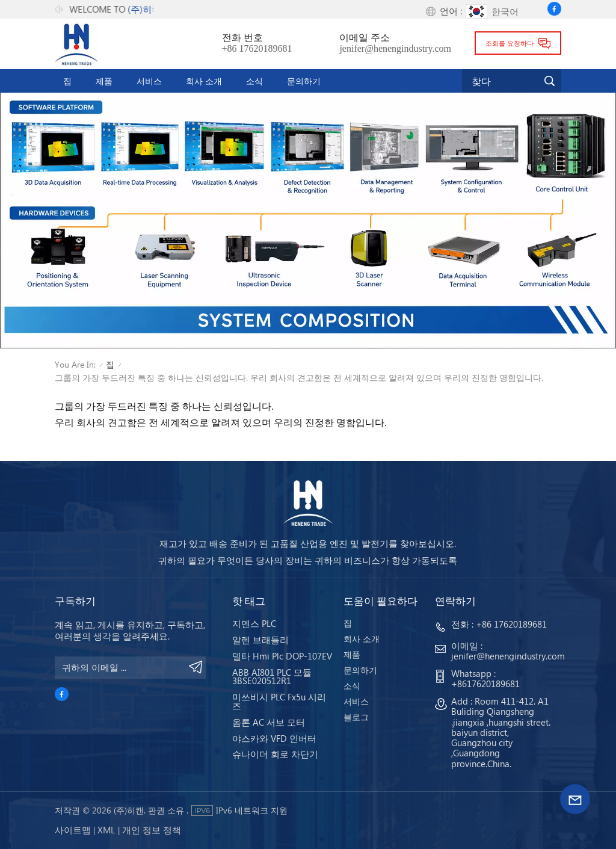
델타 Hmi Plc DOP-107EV (282, 656)
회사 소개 (204, 81)
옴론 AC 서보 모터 (269, 722)
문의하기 (304, 81)
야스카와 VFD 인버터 (274, 738)
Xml (106, 830)
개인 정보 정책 (152, 830)
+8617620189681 (485, 684)
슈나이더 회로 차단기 (275, 754)
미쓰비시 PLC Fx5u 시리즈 (279, 701)
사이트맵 (73, 830)
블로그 (356, 717)
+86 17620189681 (257, 49)
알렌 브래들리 (260, 640)
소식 (254, 81)
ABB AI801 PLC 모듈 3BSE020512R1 (272, 677)
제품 (104, 81)
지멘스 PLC (254, 623)
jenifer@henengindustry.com (395, 49)
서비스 (149, 81)
